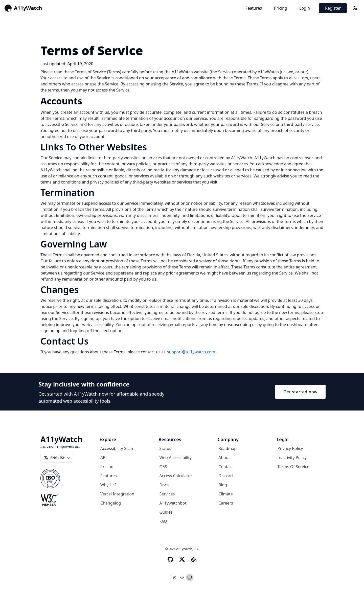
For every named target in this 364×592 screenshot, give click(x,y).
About (224, 458)
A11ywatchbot (173, 503)
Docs (164, 485)
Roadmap (227, 448)
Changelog (111, 503)
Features (254, 8)
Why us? (108, 485)
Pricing (281, 8)
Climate (226, 494)
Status (165, 448)
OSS (163, 467)
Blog (223, 485)
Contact (226, 467)
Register (333, 8)
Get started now (300, 392)
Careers (226, 503)
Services (167, 494)
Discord (226, 476)
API (104, 458)
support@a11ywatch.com (191, 352)
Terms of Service (293, 467)
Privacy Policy (290, 448)
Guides (166, 512)
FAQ (163, 521)
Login (305, 8)
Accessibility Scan (117, 448)
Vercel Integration (117, 494)
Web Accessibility (175, 458)
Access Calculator (176, 476)
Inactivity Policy (292, 458)
